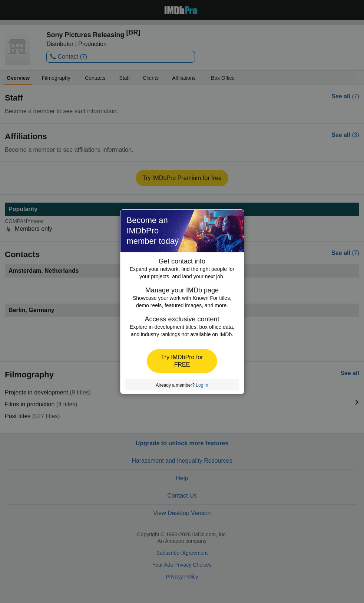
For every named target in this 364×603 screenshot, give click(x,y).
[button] (182, 361)
